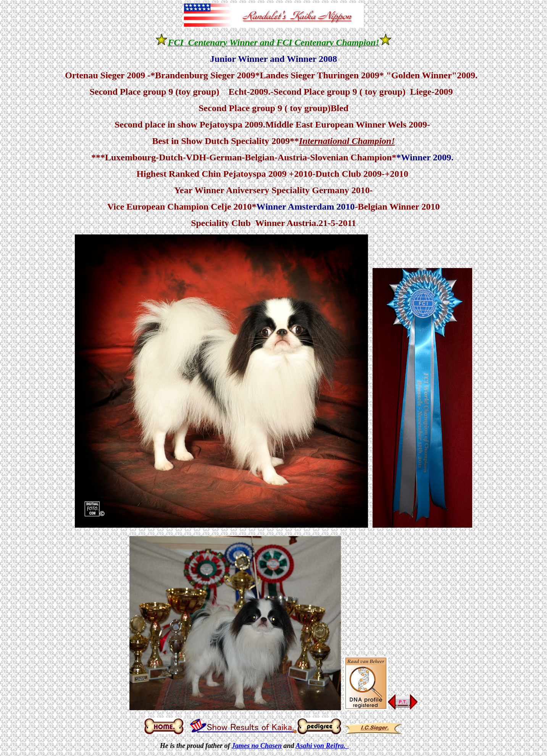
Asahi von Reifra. (322, 746)
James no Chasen (257, 746)
